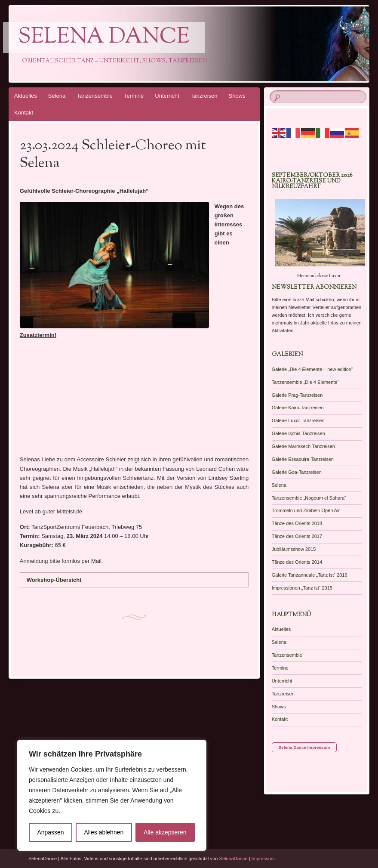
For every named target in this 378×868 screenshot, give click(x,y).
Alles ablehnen (104, 832)
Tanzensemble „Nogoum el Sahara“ (309, 498)
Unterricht (167, 96)
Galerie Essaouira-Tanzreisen (303, 459)
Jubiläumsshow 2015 (294, 549)
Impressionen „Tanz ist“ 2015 (302, 588)
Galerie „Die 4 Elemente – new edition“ (312, 369)
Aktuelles (26, 96)
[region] (112, 795)
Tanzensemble (95, 96)
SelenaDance (234, 859)
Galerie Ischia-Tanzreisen (298, 433)
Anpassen (50, 832)
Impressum (263, 859)
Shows (237, 96)
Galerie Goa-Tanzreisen (297, 472)
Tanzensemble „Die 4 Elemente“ (306, 382)
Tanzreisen (204, 96)
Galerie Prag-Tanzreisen (297, 395)
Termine (134, 96)
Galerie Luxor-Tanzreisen (298, 420)
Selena (57, 96)
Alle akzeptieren (165, 832)
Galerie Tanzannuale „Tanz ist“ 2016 (310, 575)
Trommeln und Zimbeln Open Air (306, 510)
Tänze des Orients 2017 (297, 536)
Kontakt (24, 113)
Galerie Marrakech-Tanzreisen (303, 446)
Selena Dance (104, 37)
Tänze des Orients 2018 (297, 523)
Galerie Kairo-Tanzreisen (298, 408)
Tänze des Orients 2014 (297, 562)
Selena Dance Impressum (304, 747)
